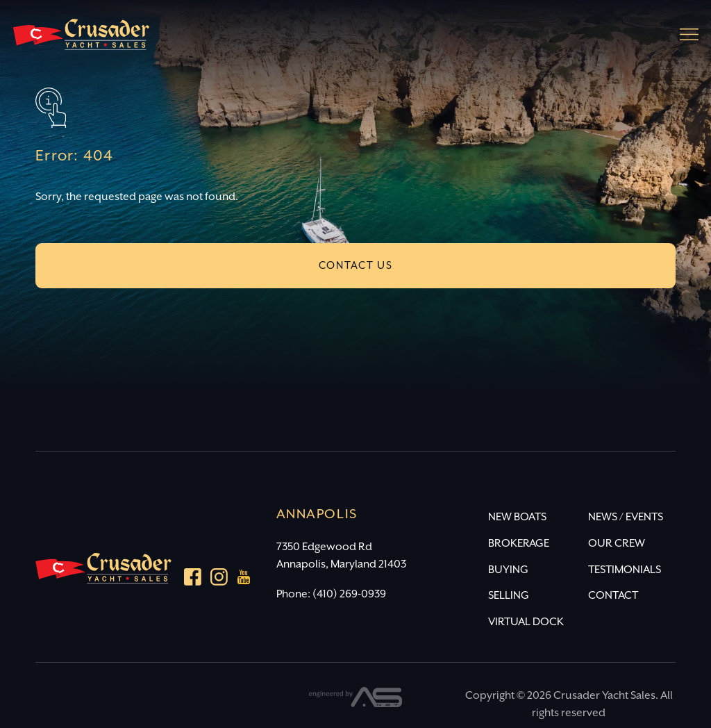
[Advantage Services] (356, 704)
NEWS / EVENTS (626, 517)
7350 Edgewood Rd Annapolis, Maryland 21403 (341, 556)
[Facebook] (193, 580)
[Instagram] (219, 580)
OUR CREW (617, 544)
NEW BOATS (517, 517)
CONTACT (613, 596)
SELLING (509, 596)
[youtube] (244, 580)
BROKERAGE (519, 544)
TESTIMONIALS (625, 570)
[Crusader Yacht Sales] (81, 41)
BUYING (508, 570)
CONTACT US (356, 266)
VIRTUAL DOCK (526, 622)
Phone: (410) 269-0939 (331, 594)
